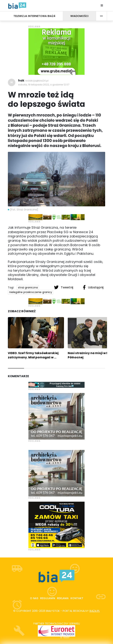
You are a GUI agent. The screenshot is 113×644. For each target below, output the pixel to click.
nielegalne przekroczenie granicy (31, 292)
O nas (34, 598)
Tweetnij (64, 287)
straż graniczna (28, 287)
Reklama (63, 598)
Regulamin (48, 598)
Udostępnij (93, 287)
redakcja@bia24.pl (37, 81)
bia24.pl (95, 611)
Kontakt (77, 598)
